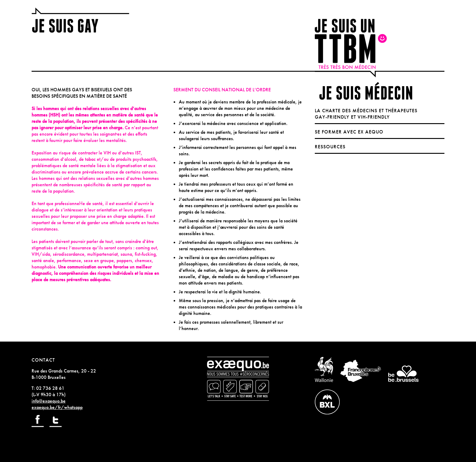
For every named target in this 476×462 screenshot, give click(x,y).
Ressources (330, 147)
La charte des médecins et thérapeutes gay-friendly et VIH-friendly (366, 114)
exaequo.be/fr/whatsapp (57, 407)
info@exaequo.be (49, 401)
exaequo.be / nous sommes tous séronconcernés (238, 379)
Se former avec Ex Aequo (349, 132)
